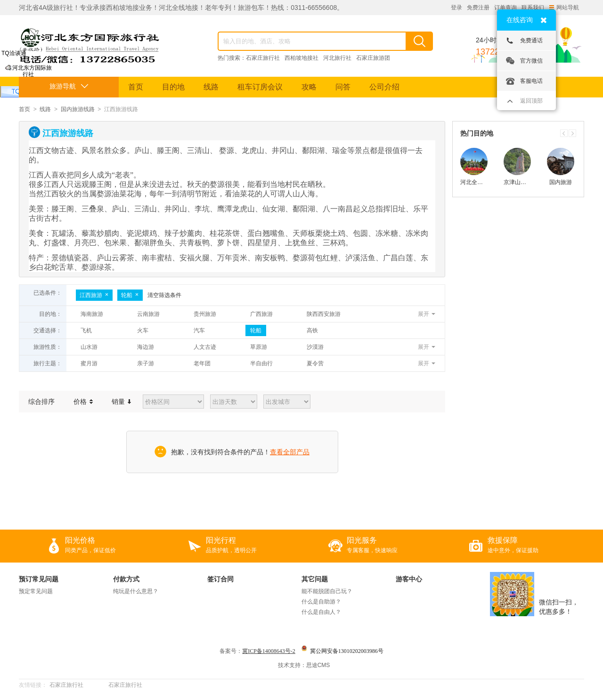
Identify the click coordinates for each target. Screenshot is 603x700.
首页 (136, 87)
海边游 (146, 347)
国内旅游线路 (78, 109)
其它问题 (315, 579)
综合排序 (41, 402)
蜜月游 (89, 363)
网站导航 (564, 8)
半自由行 (261, 363)
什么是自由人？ (321, 612)
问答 (343, 87)
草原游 (259, 347)
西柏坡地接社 (301, 58)
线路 (211, 87)
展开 (424, 314)
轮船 (130, 295)
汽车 (199, 330)
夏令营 (315, 363)
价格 (83, 402)
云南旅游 (148, 314)
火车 (143, 330)
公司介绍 (384, 87)
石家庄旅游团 (373, 58)
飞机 (86, 330)
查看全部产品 (290, 452)
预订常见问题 (39, 579)
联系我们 (533, 8)
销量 (121, 402)
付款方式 (126, 579)
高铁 (312, 330)
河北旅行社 (337, 58)
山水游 (89, 347)
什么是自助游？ (321, 602)
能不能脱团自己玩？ (327, 591)
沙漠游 (315, 347)
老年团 (202, 363)
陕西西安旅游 (324, 314)
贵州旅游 (205, 314)
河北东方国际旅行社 (29, 74)
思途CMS (318, 665)
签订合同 (220, 579)
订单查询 (505, 8)
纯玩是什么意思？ (136, 591)
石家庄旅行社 (263, 58)
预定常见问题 (36, 591)
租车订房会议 (260, 87)
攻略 (309, 87)
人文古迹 (205, 347)
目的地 (173, 87)
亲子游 (146, 363)
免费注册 (478, 8)
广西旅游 (261, 314)
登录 (456, 8)
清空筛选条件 (164, 295)
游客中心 (409, 579)
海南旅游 (92, 314)
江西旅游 (94, 295)
